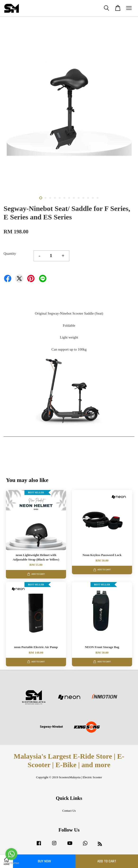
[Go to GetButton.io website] (11, 863)
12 (93, 198)
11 (88, 198)
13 (98, 198)
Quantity (10, 254)
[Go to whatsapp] (11, 854)
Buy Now (44, 861)
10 (83, 198)
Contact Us (69, 811)
